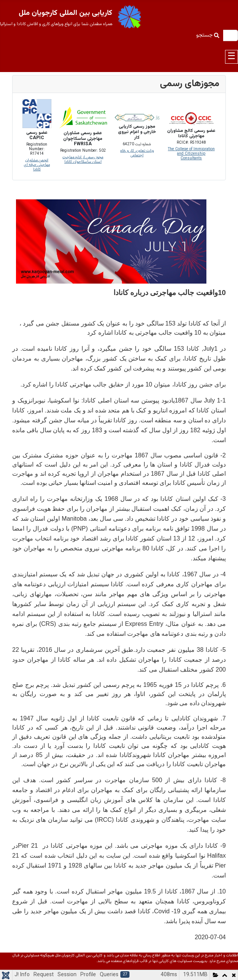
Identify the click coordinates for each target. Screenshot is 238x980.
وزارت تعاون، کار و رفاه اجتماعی (137, 153)
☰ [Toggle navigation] (232, 57)
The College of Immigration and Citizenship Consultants (191, 154)
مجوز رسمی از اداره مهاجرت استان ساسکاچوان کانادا (83, 160)
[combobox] (230, 35)
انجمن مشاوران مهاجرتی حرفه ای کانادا (37, 165)
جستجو (208, 35)
